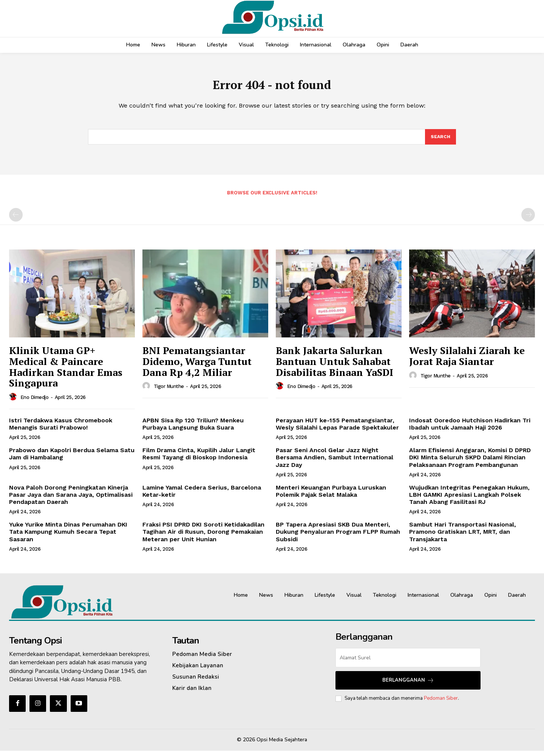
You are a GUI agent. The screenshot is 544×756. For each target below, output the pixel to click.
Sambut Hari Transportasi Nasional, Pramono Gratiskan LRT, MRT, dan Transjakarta (463, 537)
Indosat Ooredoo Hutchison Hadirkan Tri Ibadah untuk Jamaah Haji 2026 (470, 429)
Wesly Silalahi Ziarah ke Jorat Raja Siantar (467, 361)
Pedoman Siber (441, 704)
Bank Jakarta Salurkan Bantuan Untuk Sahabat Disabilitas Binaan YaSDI (335, 367)
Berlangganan (408, 686)
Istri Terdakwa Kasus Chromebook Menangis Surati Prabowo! (61, 429)
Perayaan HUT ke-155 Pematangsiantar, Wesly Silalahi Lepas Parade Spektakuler (337, 429)
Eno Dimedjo (35, 403)
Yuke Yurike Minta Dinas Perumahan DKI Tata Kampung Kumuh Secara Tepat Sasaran (68, 537)
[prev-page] (16, 220)
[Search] (440, 142)
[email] (408, 663)
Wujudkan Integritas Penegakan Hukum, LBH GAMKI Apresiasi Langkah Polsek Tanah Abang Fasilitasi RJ (469, 500)
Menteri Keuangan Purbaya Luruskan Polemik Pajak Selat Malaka (331, 496)
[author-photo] (14, 402)
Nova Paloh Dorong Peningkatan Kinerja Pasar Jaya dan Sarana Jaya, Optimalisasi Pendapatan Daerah (71, 500)
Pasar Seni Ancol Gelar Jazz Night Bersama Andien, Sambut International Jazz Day (335, 463)
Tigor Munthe (169, 392)
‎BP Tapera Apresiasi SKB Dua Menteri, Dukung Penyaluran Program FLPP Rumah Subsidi (338, 537)
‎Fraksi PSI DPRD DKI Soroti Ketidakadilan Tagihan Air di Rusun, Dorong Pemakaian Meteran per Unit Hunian (203, 537)
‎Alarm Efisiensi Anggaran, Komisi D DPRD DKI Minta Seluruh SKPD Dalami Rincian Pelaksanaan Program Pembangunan (470, 463)
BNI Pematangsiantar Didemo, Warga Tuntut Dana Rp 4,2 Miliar (197, 367)
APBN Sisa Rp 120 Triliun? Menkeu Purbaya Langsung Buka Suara (193, 429)
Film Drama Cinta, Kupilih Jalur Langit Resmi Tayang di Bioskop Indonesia (199, 459)
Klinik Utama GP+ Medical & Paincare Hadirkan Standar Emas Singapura (66, 372)
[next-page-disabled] (528, 220)
